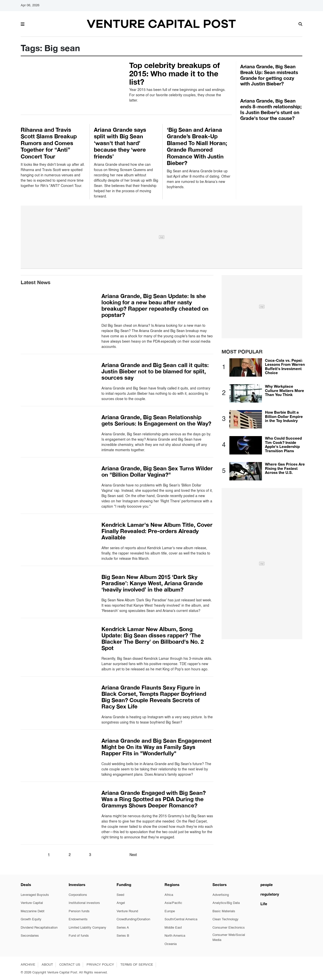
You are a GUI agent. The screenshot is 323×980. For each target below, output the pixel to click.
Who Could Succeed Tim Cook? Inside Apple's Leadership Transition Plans (283, 444)
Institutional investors (84, 903)
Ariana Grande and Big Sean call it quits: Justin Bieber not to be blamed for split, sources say (155, 371)
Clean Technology (225, 919)
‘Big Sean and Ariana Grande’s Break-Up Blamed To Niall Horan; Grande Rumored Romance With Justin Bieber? (197, 146)
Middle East (173, 928)
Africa (169, 895)
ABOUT (47, 965)
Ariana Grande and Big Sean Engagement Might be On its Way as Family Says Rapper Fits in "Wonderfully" (156, 747)
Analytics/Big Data (226, 903)
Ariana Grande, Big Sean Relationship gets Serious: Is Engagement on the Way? (156, 420)
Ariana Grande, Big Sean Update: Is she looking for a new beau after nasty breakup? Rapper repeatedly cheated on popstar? (155, 305)
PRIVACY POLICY (100, 965)
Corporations (78, 895)
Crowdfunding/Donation (133, 919)
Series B (123, 936)
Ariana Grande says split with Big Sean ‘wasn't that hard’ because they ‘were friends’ (120, 143)
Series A (123, 928)
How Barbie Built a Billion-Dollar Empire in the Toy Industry (284, 416)
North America (175, 936)
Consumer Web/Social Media (229, 938)
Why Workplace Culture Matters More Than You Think (285, 390)
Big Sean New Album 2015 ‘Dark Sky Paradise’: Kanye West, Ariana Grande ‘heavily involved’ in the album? (152, 583)
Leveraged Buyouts (35, 895)
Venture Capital (32, 903)
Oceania (171, 944)
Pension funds (79, 911)
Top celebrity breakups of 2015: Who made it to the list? (174, 74)
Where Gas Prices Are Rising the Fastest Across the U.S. (285, 468)
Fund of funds (79, 936)
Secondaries (30, 936)
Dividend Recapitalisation (39, 928)
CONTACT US (70, 965)
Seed (120, 895)
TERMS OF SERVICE (137, 965)
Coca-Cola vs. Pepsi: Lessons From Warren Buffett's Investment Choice (285, 367)
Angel (121, 903)
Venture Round (127, 911)
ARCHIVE (28, 965)
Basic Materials (224, 911)
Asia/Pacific (173, 903)
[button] (23, 23)
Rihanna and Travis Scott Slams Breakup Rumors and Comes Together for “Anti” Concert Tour (49, 143)
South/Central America (181, 919)
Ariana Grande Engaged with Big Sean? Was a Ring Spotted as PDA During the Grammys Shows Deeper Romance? (154, 799)
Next (133, 855)
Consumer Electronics (229, 928)
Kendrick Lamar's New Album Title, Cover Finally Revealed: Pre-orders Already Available (157, 531)
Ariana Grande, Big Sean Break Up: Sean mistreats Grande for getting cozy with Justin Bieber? (269, 75)
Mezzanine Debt (33, 911)
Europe (170, 911)
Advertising (221, 895)
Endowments (78, 919)
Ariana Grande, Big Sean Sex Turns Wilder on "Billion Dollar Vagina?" (157, 471)
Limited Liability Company (87, 928)
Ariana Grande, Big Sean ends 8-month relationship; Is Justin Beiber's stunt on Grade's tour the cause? (271, 109)
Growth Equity (31, 919)
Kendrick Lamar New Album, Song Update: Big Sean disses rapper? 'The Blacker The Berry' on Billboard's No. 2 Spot (153, 639)
